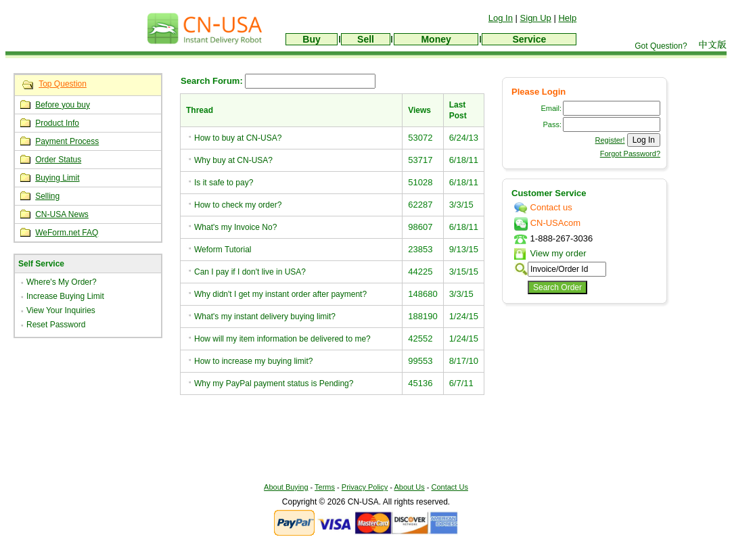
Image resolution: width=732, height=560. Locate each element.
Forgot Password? (630, 154)
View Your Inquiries (61, 310)
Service (529, 39)
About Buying (286, 487)
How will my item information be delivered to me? (282, 339)
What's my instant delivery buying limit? (265, 317)
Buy (311, 39)
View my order (550, 253)
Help (567, 18)
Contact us (543, 207)
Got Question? (661, 46)
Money (436, 39)
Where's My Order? (62, 282)
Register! (610, 140)
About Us (409, 487)
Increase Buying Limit (65, 296)
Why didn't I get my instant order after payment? (280, 294)
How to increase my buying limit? (253, 361)
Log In (501, 18)
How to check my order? (238, 205)
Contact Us (450, 487)
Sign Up (536, 18)
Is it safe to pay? (224, 183)
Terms (325, 487)
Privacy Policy (365, 487)
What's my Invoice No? (235, 227)
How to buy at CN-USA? (238, 138)
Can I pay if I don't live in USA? (250, 272)
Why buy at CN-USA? (233, 160)
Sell (366, 39)
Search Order (557, 287)
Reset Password (56, 325)
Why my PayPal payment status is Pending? (274, 383)
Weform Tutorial (223, 250)
